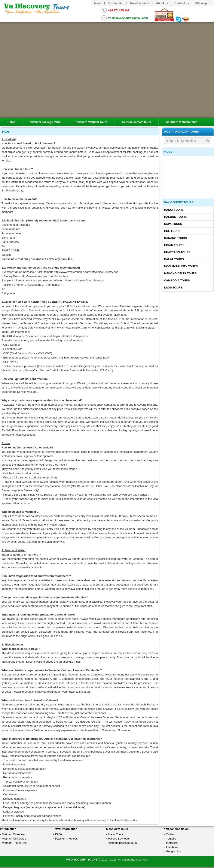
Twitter (170, 834)
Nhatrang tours (177, 252)
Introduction (8, 829)
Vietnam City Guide (14, 839)
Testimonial (115, 3)
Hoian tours (174, 245)
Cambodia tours (177, 280)
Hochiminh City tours (181, 266)
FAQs (59, 834)
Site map (201, 3)
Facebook (172, 847)
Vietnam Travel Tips (14, 843)
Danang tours (175, 238)
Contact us (182, 3)
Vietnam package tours (45, 122)
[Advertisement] (188, 319)
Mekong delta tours (180, 273)
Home (11, 122)
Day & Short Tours (179, 202)
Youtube (171, 839)
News (98, 3)
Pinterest (172, 843)
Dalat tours (174, 259)
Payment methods (66, 839)
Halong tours (175, 217)
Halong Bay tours (119, 839)
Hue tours (172, 231)
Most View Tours (117, 829)
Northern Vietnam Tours (91, 122)
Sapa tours (173, 224)
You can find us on (176, 829)
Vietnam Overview (13, 834)
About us (162, 3)
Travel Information (65, 829)
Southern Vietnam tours (182, 122)
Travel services (140, 3)
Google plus (173, 851)
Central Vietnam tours (137, 122)
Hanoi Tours (174, 210)
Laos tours (173, 288)
